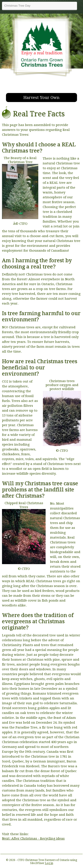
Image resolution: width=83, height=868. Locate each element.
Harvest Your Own (41, 98)
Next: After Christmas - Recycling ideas (33, 838)
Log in (49, 863)
